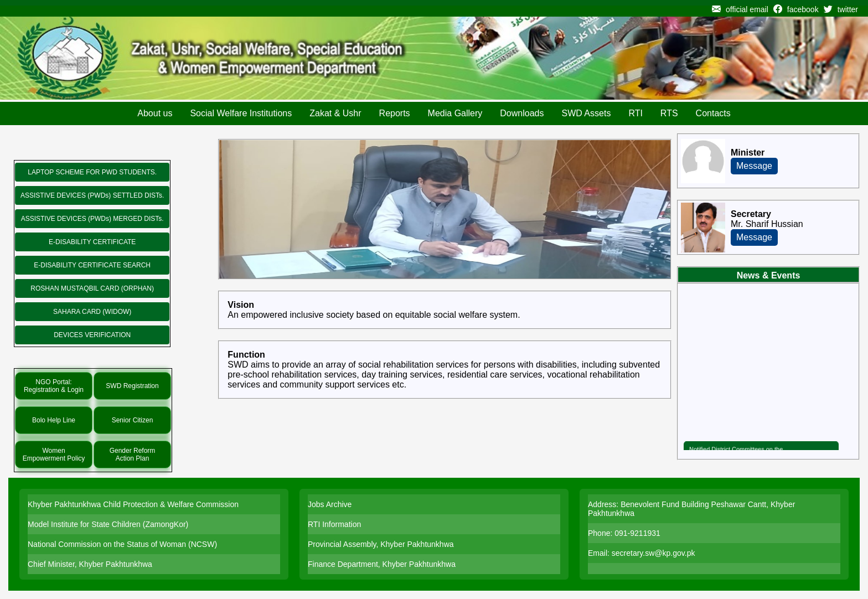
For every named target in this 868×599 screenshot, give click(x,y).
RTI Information (334, 524)
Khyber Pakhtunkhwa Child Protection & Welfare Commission (133, 504)
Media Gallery (455, 113)
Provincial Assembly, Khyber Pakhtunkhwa (381, 544)
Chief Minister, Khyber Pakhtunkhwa (90, 564)
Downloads (522, 113)
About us (155, 113)
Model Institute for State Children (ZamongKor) (108, 524)
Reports (395, 113)
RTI (635, 113)
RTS (669, 113)
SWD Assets (586, 113)
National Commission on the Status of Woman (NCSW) (122, 544)
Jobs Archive (330, 504)
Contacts (713, 113)
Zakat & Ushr (335, 113)
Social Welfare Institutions (241, 113)
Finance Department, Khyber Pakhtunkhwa (382, 564)
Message (754, 166)
